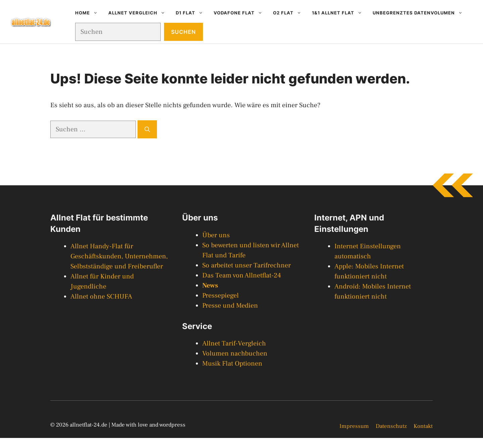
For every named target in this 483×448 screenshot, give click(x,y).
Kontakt (423, 426)
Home (89, 13)
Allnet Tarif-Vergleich (234, 343)
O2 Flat (290, 13)
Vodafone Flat (241, 13)
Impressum (354, 426)
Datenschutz (391, 426)
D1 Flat (192, 13)
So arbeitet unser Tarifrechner (247, 265)
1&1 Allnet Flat (340, 13)
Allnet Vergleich (139, 13)
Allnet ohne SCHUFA (101, 297)
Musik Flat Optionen (232, 364)
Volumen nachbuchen (235, 354)
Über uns (216, 235)
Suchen (183, 32)
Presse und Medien (230, 306)
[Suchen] (147, 129)
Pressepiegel (221, 296)
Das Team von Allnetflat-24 (242, 275)
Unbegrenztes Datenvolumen (420, 13)
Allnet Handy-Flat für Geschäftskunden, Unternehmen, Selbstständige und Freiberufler (119, 256)
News (210, 285)
